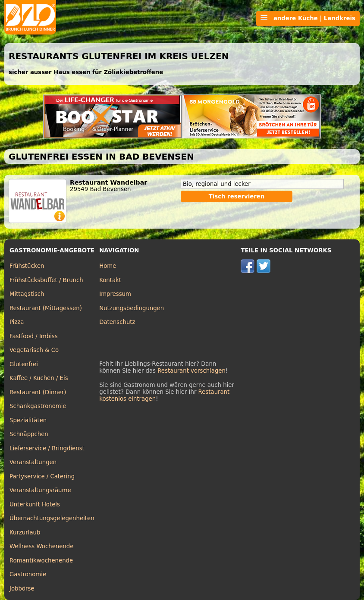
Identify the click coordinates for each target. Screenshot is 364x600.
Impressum (115, 294)
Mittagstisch (27, 294)
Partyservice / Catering (42, 476)
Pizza (17, 322)
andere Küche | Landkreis (308, 18)
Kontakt (110, 280)
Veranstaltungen (33, 462)
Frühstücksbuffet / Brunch (46, 280)
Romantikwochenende (41, 561)
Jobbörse (22, 589)
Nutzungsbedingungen (132, 308)
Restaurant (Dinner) (38, 392)
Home (108, 266)
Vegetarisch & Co (34, 350)
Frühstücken (27, 266)
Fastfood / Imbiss (34, 336)
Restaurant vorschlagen (191, 371)
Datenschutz (117, 322)
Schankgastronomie (38, 406)
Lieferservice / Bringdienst (47, 448)
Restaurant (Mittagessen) (46, 308)
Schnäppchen (29, 434)
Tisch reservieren (237, 196)
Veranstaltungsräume (40, 490)
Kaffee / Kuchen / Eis (39, 378)
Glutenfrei (24, 364)
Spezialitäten (28, 420)
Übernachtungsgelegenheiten (52, 518)
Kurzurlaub (25, 532)
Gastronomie (28, 574)
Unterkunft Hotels (35, 504)
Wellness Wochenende (41, 546)
